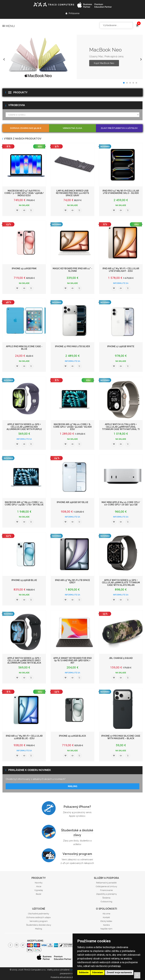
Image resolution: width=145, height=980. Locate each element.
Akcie (39, 886)
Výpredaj (39, 890)
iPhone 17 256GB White (121, 346)
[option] (72, 57)
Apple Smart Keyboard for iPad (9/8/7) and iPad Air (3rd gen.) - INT (72, 661)
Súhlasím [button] (84, 972)
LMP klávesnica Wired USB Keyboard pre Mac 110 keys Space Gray (72, 193)
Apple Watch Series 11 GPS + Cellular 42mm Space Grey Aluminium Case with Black (24, 661)
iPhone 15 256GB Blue (24, 580)
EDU (40, 147)
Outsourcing (106, 902)
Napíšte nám (106, 929)
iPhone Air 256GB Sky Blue (72, 502)
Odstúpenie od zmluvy (106, 886)
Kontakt (106, 917)
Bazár (39, 894)
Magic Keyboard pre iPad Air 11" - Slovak (72, 270)
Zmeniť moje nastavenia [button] (119, 972)
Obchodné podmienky (39, 914)
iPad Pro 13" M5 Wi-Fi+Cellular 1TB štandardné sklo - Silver (121, 192)
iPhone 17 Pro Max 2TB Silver (72, 346)
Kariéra (106, 925)
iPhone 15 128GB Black (72, 736)
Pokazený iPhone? (77, 807)
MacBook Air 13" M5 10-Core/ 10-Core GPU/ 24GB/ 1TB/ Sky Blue (24, 503)
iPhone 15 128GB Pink (24, 268)
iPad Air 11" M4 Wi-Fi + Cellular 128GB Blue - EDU (24, 737)
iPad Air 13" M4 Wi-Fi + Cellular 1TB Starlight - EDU (121, 270)
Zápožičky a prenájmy (106, 894)
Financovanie (106, 890)
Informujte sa (121, 283)
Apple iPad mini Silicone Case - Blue (24, 348)
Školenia (106, 898)
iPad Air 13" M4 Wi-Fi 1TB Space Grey (72, 581)
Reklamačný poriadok (106, 883)
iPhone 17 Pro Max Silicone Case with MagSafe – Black (121, 737)
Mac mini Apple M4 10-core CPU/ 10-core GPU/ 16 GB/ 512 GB (121, 503)
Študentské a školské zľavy (77, 833)
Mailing (73, 786)
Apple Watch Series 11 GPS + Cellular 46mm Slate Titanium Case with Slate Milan (121, 583)
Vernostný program (77, 854)
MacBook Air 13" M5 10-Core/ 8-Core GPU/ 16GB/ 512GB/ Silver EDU (72, 427)
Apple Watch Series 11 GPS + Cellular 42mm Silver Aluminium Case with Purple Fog (24, 428)
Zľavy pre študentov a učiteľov (119, 128)
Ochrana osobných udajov (39, 917)
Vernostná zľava (72, 128)
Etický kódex (106, 921)
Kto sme (106, 914)
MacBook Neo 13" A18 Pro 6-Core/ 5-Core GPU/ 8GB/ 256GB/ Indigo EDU (24, 193)
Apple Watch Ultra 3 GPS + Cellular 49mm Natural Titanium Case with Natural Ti (121, 427)
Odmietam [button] (98, 972)
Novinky (39, 883)
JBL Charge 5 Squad (121, 658)
